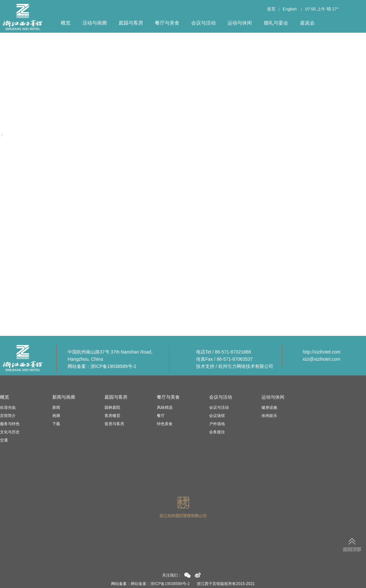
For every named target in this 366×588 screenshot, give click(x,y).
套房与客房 (114, 424)
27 (334, 9)
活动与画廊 (95, 23)
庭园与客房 (131, 23)
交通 (4, 440)
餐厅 (161, 416)
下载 (56, 424)
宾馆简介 (8, 416)
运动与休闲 (240, 23)
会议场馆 (217, 416)
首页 (271, 9)
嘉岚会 (307, 23)
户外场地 (217, 424)
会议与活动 (203, 23)
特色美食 (165, 424)
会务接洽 (217, 432)
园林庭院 (112, 407)
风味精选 (165, 407)
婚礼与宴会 (276, 23)
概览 (66, 23)
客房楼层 (112, 416)
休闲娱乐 (269, 416)
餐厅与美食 (167, 23)
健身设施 (269, 407)
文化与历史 (10, 432)
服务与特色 (10, 424)
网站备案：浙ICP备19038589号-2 (102, 366)
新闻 (56, 407)
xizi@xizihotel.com (321, 359)
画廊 (56, 416)
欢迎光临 (8, 407)
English (290, 9)
